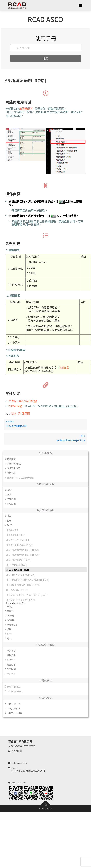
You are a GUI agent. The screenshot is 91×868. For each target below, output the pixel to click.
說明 (9, 638)
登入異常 (11, 651)
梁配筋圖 (11, 499)
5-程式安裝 (45, 680)
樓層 (9, 490)
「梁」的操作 (13, 708)
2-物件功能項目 (45, 484)
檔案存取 (11, 473)
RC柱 (9, 606)
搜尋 (46, 58)
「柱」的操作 (13, 704)
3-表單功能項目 (45, 510)
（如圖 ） (64, 367)
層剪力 (10, 611)
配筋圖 (26, 413)
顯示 (9, 634)
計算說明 (11, 669)
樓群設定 (15, 406)
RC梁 (9, 525)
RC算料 (11, 620)
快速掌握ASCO (14, 464)
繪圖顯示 (11, 664)
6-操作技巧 (45, 698)
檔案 (9, 516)
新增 (14, 413)
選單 (80, 5)
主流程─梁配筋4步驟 (23, 401)
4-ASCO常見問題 (45, 645)
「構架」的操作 (15, 713)
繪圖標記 (26, 108)
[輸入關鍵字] (46, 48)
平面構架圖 (12, 625)
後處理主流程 (13, 468)
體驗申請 (11, 459)
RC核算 (11, 616)
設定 (9, 521)
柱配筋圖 (11, 504)
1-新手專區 (45, 453)
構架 (9, 495)
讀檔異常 (11, 655)
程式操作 (11, 660)
